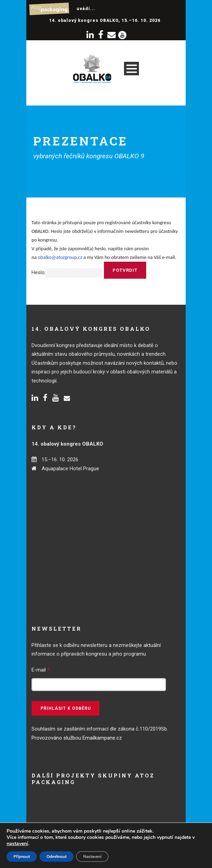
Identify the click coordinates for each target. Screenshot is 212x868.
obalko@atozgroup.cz (60, 257)
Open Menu (131, 69)
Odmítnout (56, 857)
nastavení (17, 844)
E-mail (41, 670)
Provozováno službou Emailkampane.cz (77, 738)
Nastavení (92, 857)
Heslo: (67, 272)
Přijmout (22, 857)
